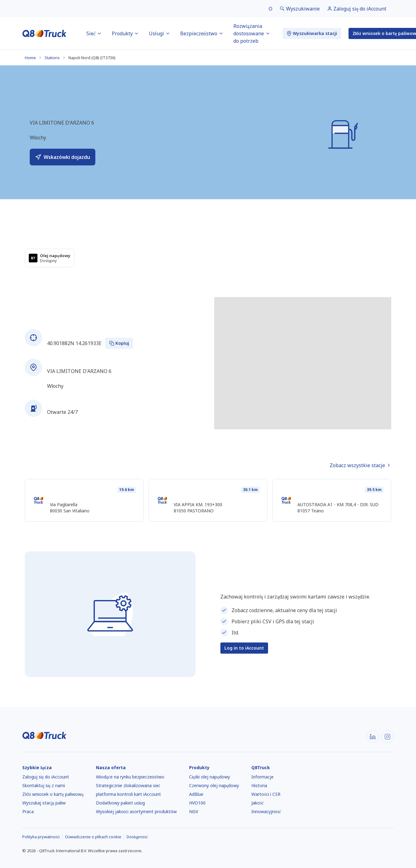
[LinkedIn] (373, 737)
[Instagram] (388, 737)
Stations (52, 58)
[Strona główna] (44, 33)
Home (30, 58)
